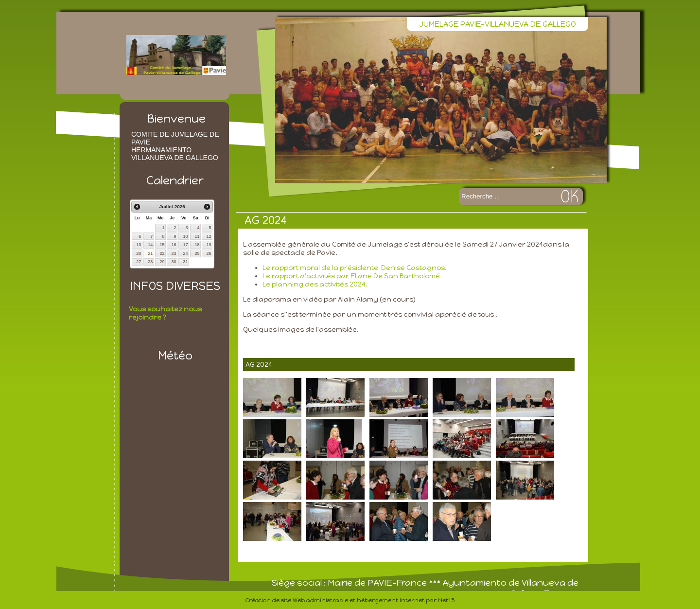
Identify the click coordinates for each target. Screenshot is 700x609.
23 (174, 253)
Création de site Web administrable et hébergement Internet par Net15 (350, 600)
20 (139, 253)
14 (150, 245)
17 (185, 245)
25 (197, 253)
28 (150, 262)
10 (185, 236)
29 (162, 262)
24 (185, 253)
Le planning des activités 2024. (315, 284)
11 (197, 236)
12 (209, 236)
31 (185, 262)
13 (139, 245)
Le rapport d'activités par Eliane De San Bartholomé (352, 276)
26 (209, 253)
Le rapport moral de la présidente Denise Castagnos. (355, 268)
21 (150, 253)
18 (197, 245)
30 (174, 262)
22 (162, 253)
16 (174, 245)
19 (209, 245)
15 (162, 245)
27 (139, 262)
